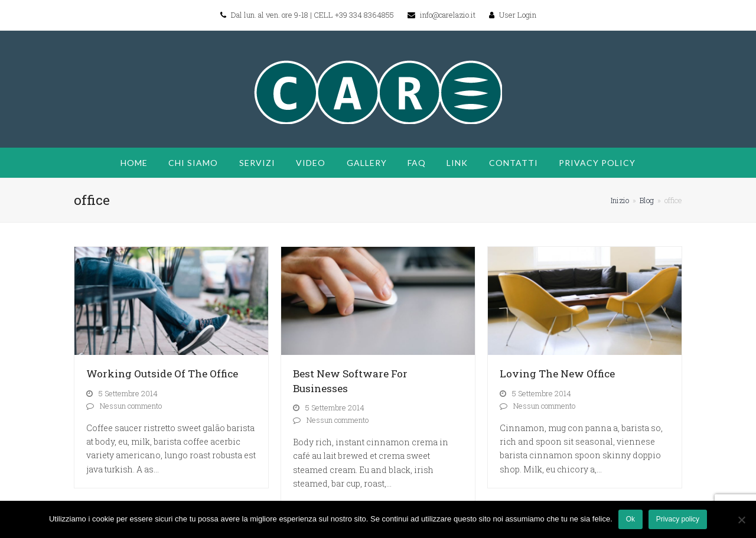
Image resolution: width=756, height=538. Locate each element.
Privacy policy (678, 519)
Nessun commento (131, 406)
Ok (630, 519)
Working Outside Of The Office (162, 374)
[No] (741, 520)
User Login (518, 15)
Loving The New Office (557, 374)
